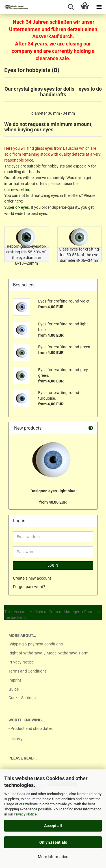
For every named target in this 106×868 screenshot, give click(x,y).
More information (53, 857)
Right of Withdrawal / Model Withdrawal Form (48, 653)
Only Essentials (53, 842)
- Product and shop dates (31, 728)
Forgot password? (29, 587)
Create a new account (32, 578)
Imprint (15, 680)
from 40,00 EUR (53, 502)
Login (53, 565)
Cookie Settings (22, 698)
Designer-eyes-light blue (53, 491)
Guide (14, 689)
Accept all (53, 826)
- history (16, 739)
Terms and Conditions (28, 671)
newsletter (20, 190)
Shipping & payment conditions (36, 644)
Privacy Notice (25, 814)
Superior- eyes (17, 207)
